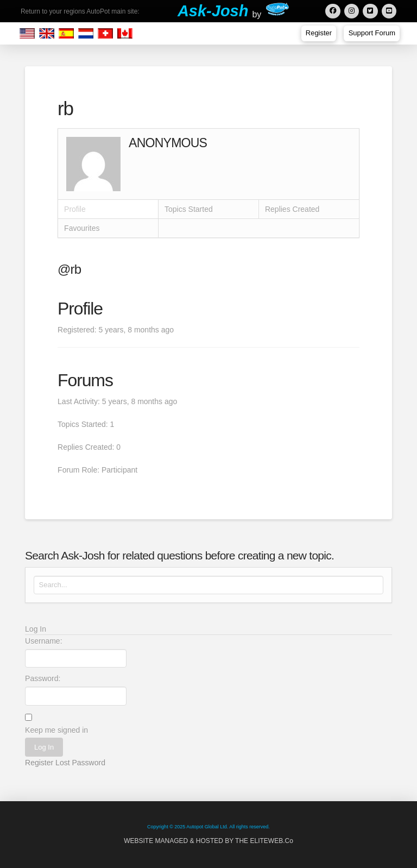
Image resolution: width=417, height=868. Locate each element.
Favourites (82, 228)
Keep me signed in (56, 730)
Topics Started (189, 209)
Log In (44, 747)
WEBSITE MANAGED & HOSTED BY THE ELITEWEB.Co (208, 841)
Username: (43, 641)
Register (39, 763)
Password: (43, 678)
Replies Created (292, 209)
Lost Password (80, 763)
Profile (75, 209)
